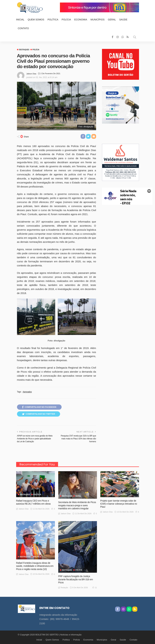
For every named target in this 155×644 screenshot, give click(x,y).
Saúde (123, 20)
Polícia (66, 20)
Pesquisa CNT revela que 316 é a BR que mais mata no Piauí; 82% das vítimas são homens (78, 439)
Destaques (24, 50)
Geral (112, 20)
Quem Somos (36, 20)
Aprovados (27, 392)
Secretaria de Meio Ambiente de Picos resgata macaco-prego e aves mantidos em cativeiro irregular (77, 505)
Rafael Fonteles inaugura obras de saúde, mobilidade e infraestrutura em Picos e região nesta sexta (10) (35, 566)
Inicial (20, 20)
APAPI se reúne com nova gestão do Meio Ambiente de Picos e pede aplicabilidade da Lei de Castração (35, 439)
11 (94, 587)
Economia (81, 20)
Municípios (98, 20)
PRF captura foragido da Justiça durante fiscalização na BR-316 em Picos (76, 579)
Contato (23, 28)
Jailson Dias (31, 74)
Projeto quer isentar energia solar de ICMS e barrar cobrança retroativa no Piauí (119, 504)
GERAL (78, 496)
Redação (64, 588)
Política (53, 20)
